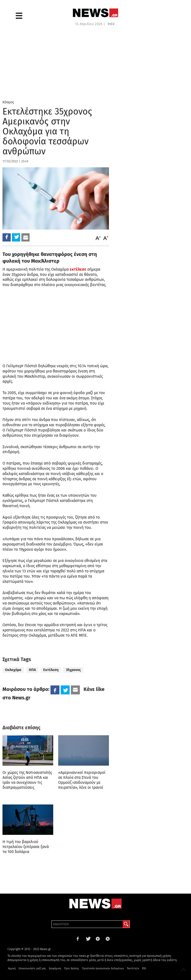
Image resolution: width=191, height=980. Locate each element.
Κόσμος (8, 102)
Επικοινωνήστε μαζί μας (32, 969)
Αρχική (12, 969)
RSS (144, 969)
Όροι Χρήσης (72, 969)
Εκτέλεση (51, 670)
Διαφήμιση (55, 969)
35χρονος (73, 670)
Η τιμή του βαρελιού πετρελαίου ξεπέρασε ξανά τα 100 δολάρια (26, 847)
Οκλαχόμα (13, 670)
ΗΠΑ (32, 670)
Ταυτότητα (133, 969)
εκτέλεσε (78, 269)
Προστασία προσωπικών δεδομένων (103, 969)
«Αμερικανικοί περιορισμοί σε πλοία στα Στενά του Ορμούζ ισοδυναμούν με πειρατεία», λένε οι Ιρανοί (82, 780)
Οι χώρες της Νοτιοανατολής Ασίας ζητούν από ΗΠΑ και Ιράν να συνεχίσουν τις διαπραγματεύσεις (27, 780)
